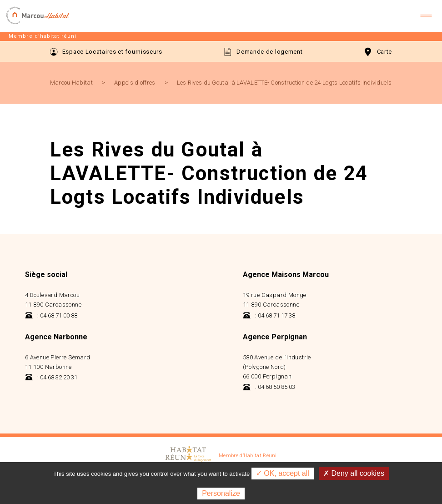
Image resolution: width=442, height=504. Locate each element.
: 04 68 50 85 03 (269, 387)
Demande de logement (263, 52)
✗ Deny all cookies (354, 473)
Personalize (221, 493)
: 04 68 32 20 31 (51, 377)
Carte (379, 52)
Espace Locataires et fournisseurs (106, 52)
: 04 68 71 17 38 (269, 315)
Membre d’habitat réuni (43, 36)
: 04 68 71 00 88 (51, 315)
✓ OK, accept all (283, 473)
